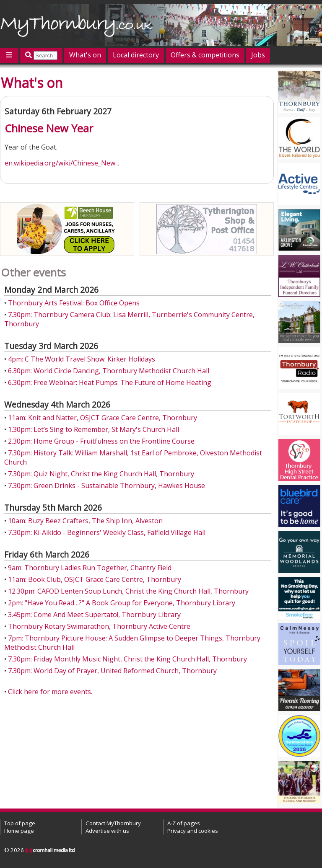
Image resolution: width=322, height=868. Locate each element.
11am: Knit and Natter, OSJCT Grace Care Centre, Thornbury (103, 418)
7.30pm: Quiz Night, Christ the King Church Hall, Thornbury (101, 474)
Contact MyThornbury (113, 823)
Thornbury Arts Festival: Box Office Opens (74, 303)
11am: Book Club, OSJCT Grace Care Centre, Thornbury (95, 579)
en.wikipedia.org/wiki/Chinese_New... (62, 163)
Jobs (258, 55)
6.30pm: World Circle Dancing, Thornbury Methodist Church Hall (109, 371)
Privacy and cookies (193, 831)
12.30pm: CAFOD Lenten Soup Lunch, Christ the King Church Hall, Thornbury (128, 591)
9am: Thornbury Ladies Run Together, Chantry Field (90, 568)
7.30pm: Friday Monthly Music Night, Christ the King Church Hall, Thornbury (127, 659)
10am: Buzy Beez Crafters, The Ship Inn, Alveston (85, 521)
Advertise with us (107, 831)
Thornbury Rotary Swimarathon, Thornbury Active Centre (99, 626)
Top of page (20, 823)
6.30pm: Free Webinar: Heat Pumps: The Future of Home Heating (110, 382)
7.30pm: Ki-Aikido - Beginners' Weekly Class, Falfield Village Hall (107, 532)
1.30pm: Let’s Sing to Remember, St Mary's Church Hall (93, 429)
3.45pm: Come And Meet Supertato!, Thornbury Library (94, 615)
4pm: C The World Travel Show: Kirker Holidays (82, 359)
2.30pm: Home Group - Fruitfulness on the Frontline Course (101, 441)
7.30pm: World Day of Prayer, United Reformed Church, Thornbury (112, 671)
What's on (85, 55)
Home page (19, 831)
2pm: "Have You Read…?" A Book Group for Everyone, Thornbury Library (122, 603)
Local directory (136, 55)
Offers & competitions (205, 55)
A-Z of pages (184, 823)
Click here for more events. (50, 692)
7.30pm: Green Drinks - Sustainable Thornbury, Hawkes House (106, 486)
